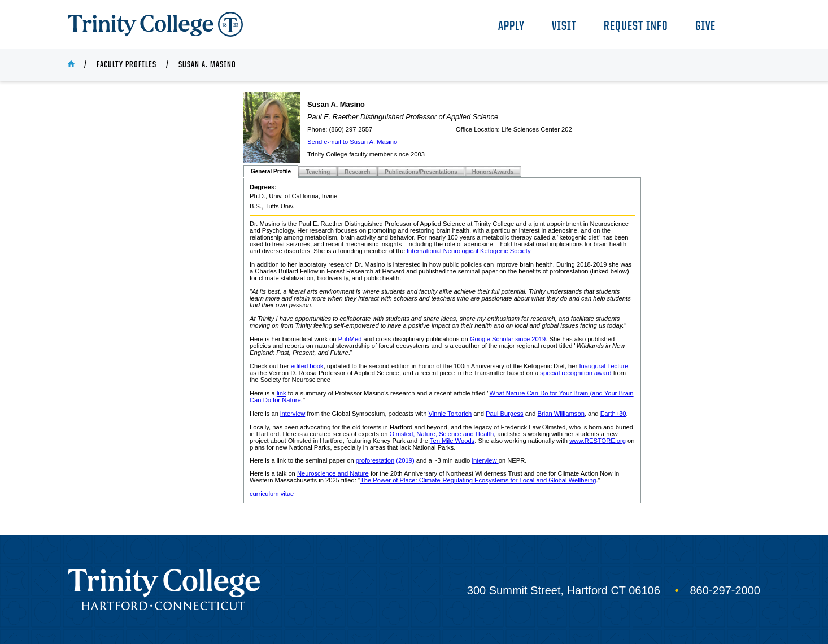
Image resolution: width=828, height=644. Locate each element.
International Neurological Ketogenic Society (469, 251)
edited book (307, 366)
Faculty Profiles (127, 65)
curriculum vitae (272, 494)
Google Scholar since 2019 (508, 339)
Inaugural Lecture (603, 366)
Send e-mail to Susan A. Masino (352, 142)
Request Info (636, 27)
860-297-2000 (725, 590)
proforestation (375, 460)
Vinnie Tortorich (450, 414)
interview (293, 414)
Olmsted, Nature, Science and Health (441, 434)
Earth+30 (613, 414)
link (282, 393)
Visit (564, 27)
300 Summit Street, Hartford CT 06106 (564, 590)
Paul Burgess (505, 414)
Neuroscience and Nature (333, 473)
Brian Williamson (561, 414)
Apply (511, 27)
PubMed (350, 339)
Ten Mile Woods (452, 441)
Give (705, 27)
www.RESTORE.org (598, 441)
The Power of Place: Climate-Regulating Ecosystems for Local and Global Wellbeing (478, 480)
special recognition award (576, 373)
